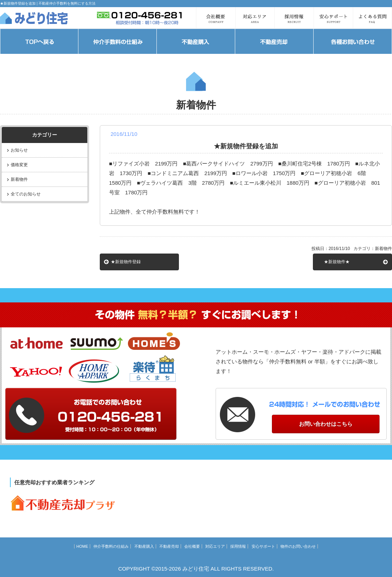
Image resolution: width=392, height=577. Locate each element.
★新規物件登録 (126, 262)
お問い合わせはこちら (326, 424)
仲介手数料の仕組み (111, 546)
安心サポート (263, 546)
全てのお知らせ (26, 194)
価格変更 (19, 165)
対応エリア (215, 546)
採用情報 (238, 546)
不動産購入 (144, 546)
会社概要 (192, 546)
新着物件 (19, 179)
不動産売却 (169, 546)
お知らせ (19, 150)
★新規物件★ (337, 262)
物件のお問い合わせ (298, 546)
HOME (82, 546)
